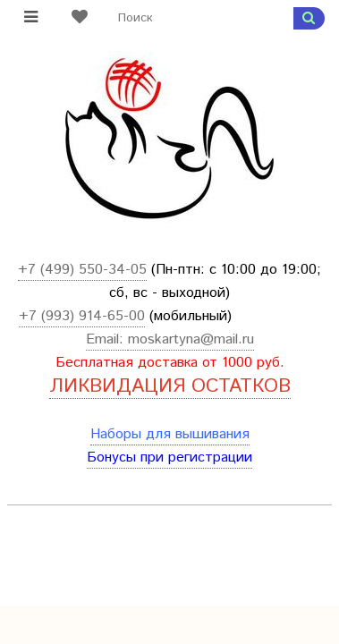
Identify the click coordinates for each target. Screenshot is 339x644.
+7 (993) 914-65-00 (82, 316)
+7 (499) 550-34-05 (82, 270)
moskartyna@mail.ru (191, 339)
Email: (107, 339)
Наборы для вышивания (170, 434)
